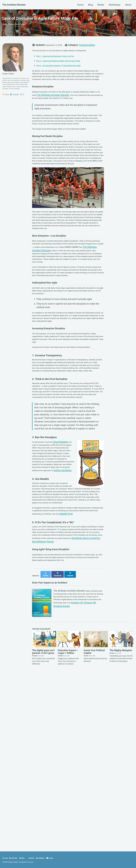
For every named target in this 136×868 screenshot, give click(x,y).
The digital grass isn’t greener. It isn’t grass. (43, 824)
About (128, 5)
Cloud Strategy (66, 572)
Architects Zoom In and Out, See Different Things (57, 707)
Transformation (92, 49)
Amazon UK (95, 780)
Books (101, 5)
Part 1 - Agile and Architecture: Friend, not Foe (60, 62)
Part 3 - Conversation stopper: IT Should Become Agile (64, 72)
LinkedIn (15, 108)
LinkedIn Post (39, 672)
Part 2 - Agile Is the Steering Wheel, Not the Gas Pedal (64, 67)
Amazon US (81, 780)
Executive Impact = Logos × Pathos (68, 824)
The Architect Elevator (14, 5)
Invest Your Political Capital (94, 824)
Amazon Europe (62, 783)
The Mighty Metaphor (121, 823)
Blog (91, 5)
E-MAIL (60, 858)
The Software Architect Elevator (80, 114)
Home (80, 5)
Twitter (16, 858)
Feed (6, 108)
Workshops (115, 5)
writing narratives (41, 617)
